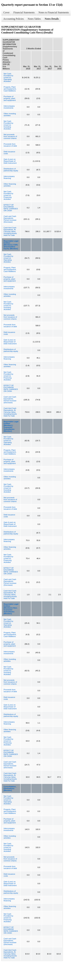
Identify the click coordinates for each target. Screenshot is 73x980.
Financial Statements (24, 12)
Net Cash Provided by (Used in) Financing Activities (8, 195)
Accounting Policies (14, 19)
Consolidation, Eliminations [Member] (10, 788)
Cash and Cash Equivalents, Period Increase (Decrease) (10, 219)
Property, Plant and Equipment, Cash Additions (10, 89)
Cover (6, 12)
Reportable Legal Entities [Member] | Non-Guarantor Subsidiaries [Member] (11, 609)
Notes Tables (34, 19)
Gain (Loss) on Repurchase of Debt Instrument (10, 161)
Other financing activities (10, 185)
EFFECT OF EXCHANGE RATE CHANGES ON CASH (11, 208)
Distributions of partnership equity (11, 170)
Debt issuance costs (9, 153)
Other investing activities (10, 115)
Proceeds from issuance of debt (10, 145)
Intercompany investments (9, 107)
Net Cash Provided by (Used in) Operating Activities (8, 77)
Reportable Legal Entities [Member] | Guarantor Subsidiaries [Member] (11, 426)
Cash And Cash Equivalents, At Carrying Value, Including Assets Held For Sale (10, 231)
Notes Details (52, 19)
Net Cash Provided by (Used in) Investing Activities (8, 125)
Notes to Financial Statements (54, 12)
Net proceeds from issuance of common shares (10, 136)
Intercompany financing (9, 177)
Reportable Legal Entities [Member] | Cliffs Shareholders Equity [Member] (11, 245)
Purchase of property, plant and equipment (10, 98)
